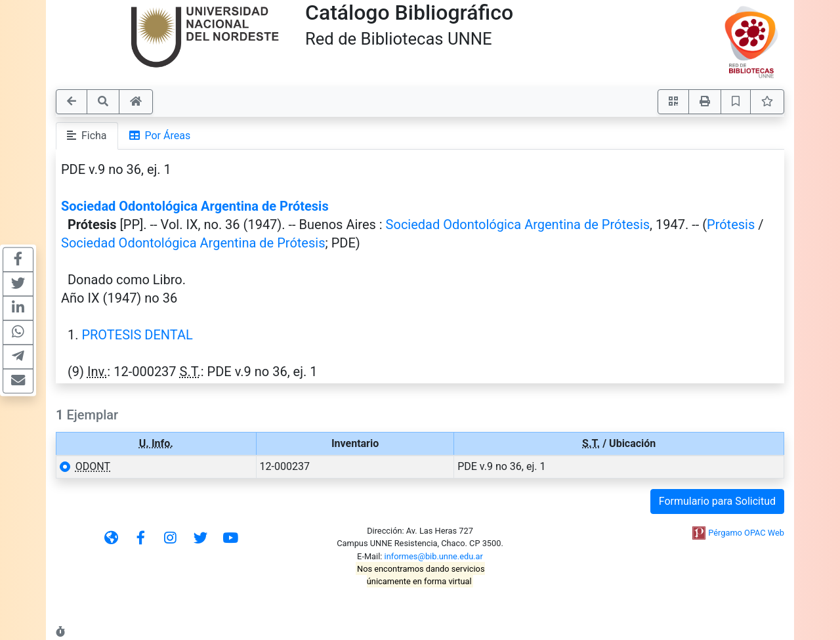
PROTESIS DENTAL (137, 335)
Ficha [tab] (87, 136)
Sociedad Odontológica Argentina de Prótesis (195, 206)
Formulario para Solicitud (717, 501)
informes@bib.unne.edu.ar (434, 556)
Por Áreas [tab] (160, 136)
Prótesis (731, 224)
